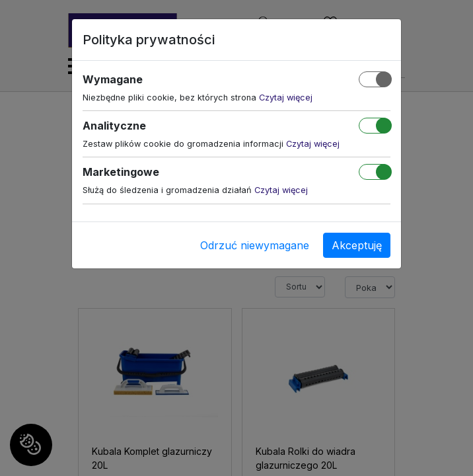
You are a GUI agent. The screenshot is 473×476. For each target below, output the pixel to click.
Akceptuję (357, 245)
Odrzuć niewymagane (255, 245)
